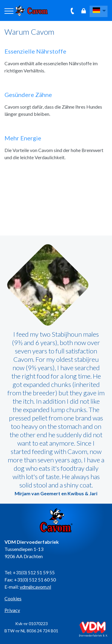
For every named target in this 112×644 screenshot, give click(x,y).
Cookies (13, 598)
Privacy (12, 610)
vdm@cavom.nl (35, 587)
